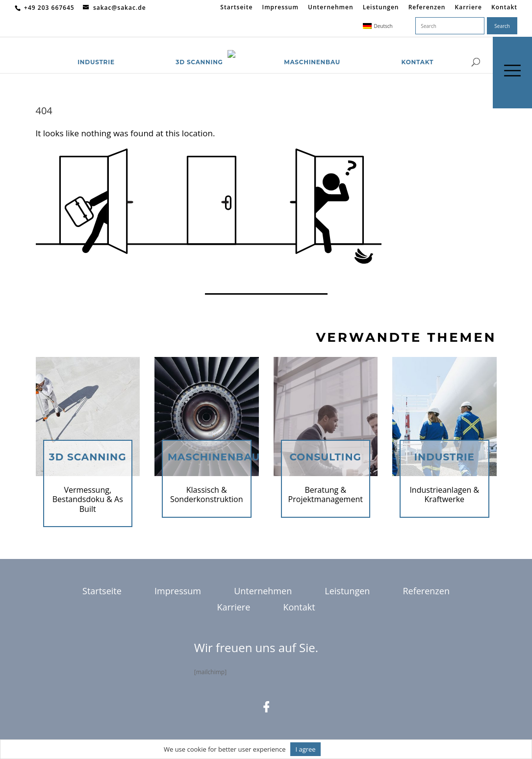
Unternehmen (331, 8)
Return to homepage (76, 276)
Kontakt (504, 8)
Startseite (236, 8)
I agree (305, 749)
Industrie (96, 50)
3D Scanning (199, 50)
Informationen (347, 749)
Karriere (469, 8)
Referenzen (427, 8)
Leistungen (381, 8)
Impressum (280, 8)
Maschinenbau (312, 50)
